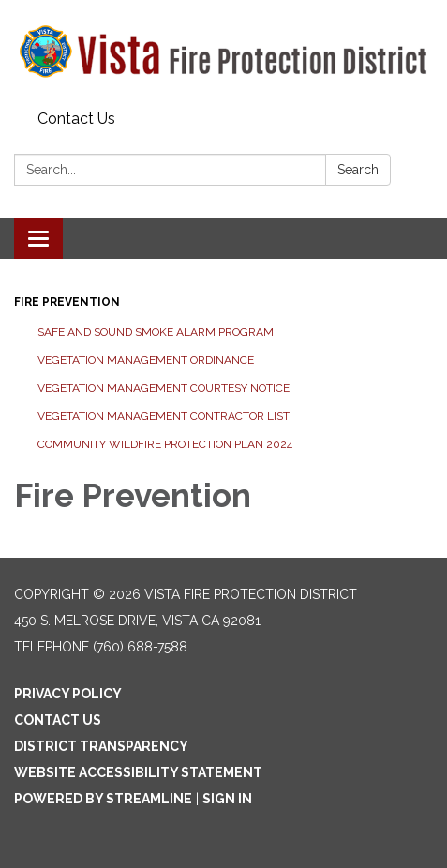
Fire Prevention (67, 302)
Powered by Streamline (103, 799)
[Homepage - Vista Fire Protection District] (223, 52)
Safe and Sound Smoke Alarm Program (156, 332)
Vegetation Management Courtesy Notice (164, 388)
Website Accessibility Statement (138, 772)
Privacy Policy (68, 694)
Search (358, 170)
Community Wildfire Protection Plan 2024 (165, 444)
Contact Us (76, 119)
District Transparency (101, 746)
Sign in (227, 799)
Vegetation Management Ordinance (146, 360)
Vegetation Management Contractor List (164, 416)
